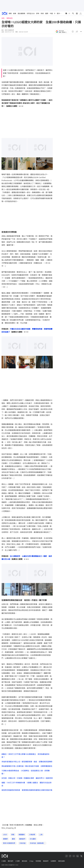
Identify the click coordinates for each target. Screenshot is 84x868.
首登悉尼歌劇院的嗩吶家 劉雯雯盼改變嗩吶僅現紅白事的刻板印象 (27, 790)
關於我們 (11, 861)
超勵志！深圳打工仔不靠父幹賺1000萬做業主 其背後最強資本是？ (25, 756)
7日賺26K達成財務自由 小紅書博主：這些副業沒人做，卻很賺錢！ (26, 772)
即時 (38, 13)
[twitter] (81, 856)
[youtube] (74, 856)
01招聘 (18, 861)
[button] (73, 32)
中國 (51, 13)
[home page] (4, 13)
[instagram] (70, 856)
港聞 (10, 13)
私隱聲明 (53, 861)
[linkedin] (78, 856)
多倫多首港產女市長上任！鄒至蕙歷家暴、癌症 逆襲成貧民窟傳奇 (27, 762)
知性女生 (10, 18)
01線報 (4, 861)
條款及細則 (61, 861)
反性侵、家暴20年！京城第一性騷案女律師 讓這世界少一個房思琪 (27, 778)
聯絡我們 (46, 861)
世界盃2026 (31, 13)
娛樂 (15, 13)
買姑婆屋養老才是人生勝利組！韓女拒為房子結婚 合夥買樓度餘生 (27, 766)
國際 (47, 13)
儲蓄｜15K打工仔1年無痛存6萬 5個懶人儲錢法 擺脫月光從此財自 (27, 784)
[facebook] (66, 856)
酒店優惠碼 (21, 13)
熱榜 (42, 13)
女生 (3, 18)
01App (31, 861)
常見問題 (38, 861)
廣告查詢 (24, 861)
